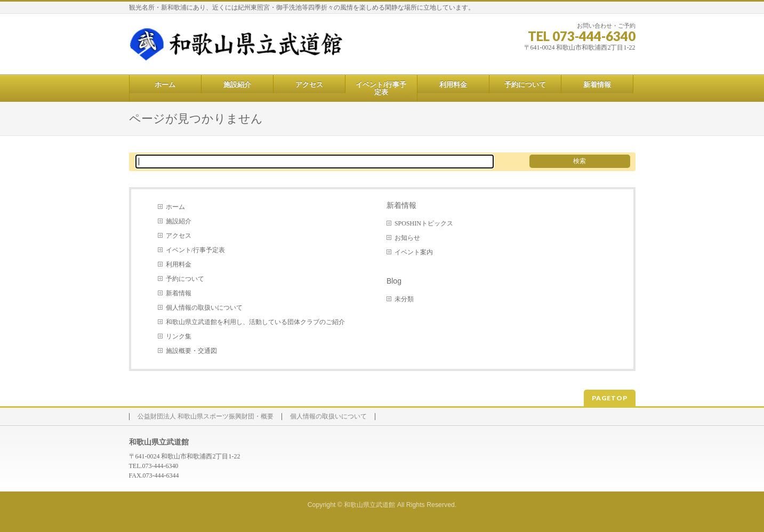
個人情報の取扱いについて (204, 308)
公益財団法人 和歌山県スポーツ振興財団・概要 (206, 417)
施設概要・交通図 (191, 351)
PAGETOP (610, 398)
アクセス (179, 236)
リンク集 (179, 336)
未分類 (404, 299)
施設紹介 (179, 221)
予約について (185, 279)
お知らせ (407, 238)
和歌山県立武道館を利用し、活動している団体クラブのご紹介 (255, 322)
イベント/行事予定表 (195, 250)
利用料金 (179, 264)
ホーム (175, 207)
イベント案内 (414, 252)
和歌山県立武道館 (369, 505)
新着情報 (179, 293)
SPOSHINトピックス (424, 223)
